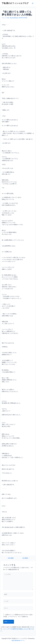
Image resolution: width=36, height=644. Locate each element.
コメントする (5, 18)
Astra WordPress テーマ (18, 641)
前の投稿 (10, 558)
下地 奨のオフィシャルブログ (15, 3)
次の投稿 (26, 558)
